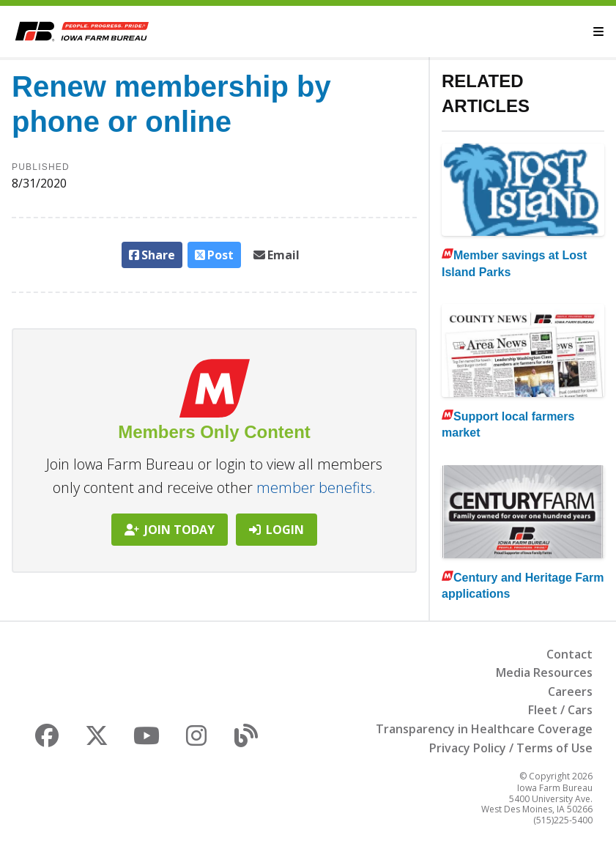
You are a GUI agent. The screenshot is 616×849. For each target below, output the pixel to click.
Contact (569, 654)
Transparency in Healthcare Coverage (484, 729)
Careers (570, 692)
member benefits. (316, 487)
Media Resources (544, 672)
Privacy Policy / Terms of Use (511, 748)
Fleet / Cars (560, 710)
